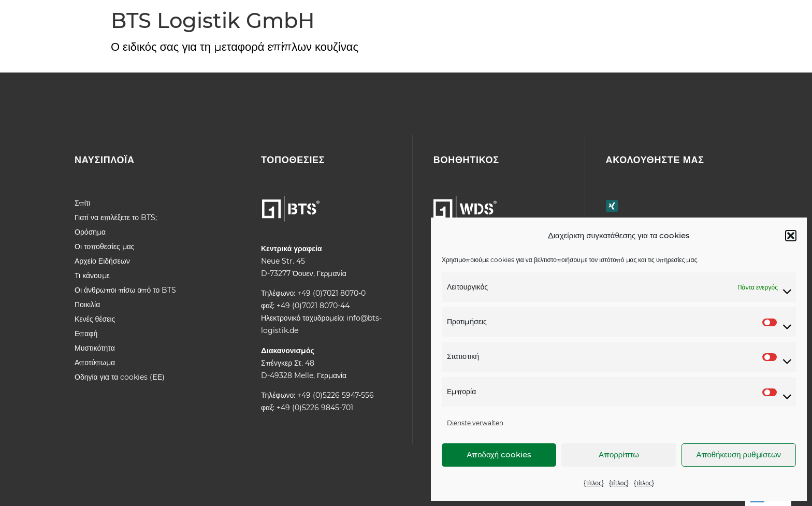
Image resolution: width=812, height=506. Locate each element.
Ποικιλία (87, 305)
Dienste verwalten (475, 423)
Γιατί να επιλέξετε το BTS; (116, 218)
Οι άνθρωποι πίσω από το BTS (125, 290)
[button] (791, 236)
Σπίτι (82, 203)
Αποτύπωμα (95, 363)
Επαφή (86, 334)
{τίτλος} (593, 483)
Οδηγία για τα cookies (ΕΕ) (120, 377)
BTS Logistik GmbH (213, 20)
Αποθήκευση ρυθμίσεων (739, 454)
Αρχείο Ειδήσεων (102, 261)
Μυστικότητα (95, 348)
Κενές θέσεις (95, 319)
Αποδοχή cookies (499, 454)
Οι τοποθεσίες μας (105, 247)
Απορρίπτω (619, 454)
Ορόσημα (90, 232)
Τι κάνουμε (92, 276)
